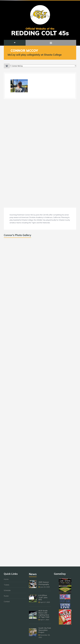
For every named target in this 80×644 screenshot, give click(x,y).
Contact (7, 603)
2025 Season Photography (44, 584)
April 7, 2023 (45, 621)
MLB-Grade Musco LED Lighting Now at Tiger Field (44, 615)
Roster (6, 597)
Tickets (7, 586)
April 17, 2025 (45, 603)
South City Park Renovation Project (45, 631)
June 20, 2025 (45, 588)
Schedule (7, 591)
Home (6, 580)
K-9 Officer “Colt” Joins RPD (43, 598)
